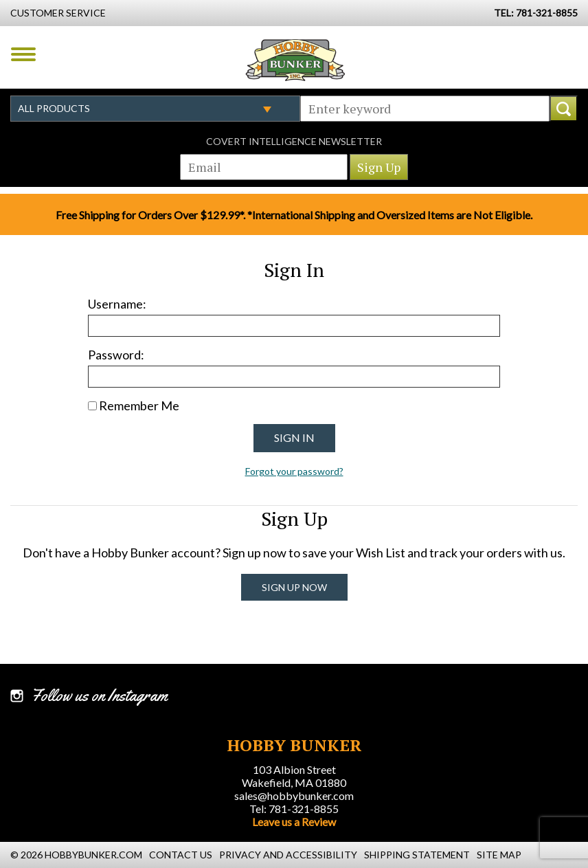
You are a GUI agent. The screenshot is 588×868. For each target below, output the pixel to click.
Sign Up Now (294, 587)
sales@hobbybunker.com (294, 795)
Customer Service (58, 13)
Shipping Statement (417, 855)
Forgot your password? (294, 471)
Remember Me (139, 405)
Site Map (499, 855)
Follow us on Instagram (99, 695)
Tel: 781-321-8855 (294, 809)
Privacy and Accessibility (288, 855)
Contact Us (181, 855)
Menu (23, 54)
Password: (116, 355)
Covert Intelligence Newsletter (294, 141)
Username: (117, 304)
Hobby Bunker (295, 60)
